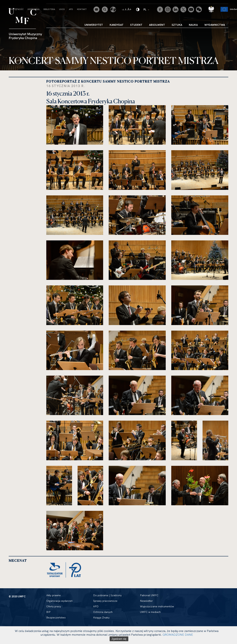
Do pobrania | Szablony (107, 595)
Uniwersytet (94, 25)
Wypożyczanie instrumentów (157, 606)
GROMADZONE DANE (178, 635)
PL (147, 9)
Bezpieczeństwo (56, 618)
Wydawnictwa (215, 25)
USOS (62, 9)
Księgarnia (34, 9)
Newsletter (146, 601)
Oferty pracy (54, 606)
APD (71, 9)
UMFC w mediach (150, 612)
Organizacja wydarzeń (59, 601)
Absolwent (157, 25)
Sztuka (177, 25)
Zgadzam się (119, 639)
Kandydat (117, 25)
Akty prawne (54, 595)
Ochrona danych (103, 612)
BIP (48, 612)
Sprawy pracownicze (105, 601)
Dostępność (16, 9)
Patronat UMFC (149, 595)
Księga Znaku (101, 618)
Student (136, 25)
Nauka (193, 25)
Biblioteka (49, 9)
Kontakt (82, 9)
